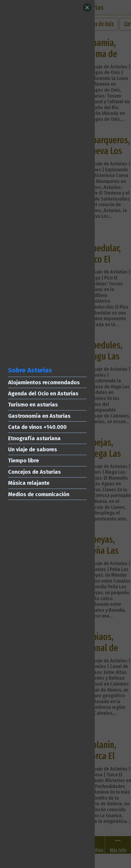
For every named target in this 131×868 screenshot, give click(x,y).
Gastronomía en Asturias (39, 416)
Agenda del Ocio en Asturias (43, 393)
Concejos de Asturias (35, 472)
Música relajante (29, 483)
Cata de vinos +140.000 (37, 427)
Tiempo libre (24, 460)
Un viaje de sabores (33, 449)
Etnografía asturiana (34, 438)
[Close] (87, 8)
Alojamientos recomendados (44, 382)
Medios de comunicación (39, 494)
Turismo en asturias (33, 405)
